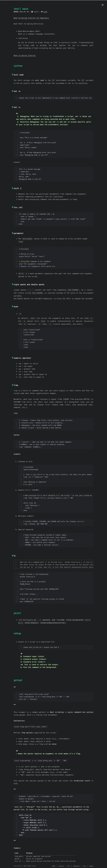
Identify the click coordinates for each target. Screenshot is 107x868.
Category (76, 864)
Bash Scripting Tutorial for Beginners (31, 18)
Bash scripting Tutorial (25, 55)
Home (54, 864)
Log (84, 864)
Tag (69, 864)
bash (45, 12)
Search (61, 864)
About (91, 864)
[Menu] (103, 5)
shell (36, 12)
